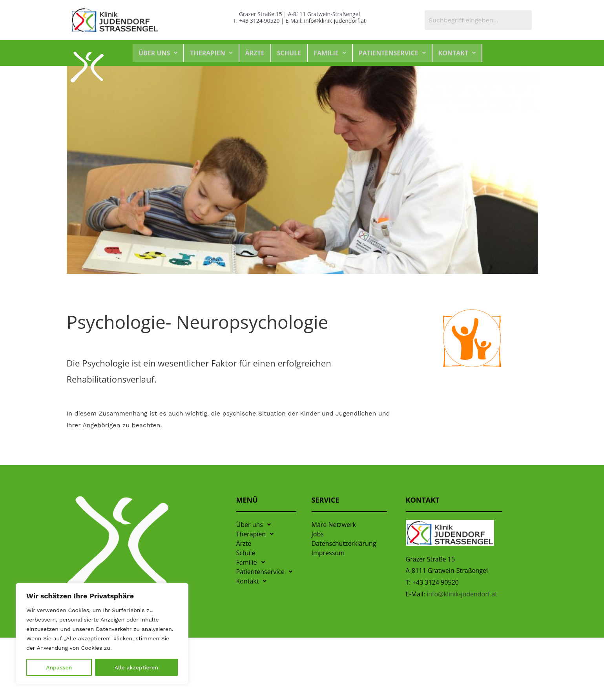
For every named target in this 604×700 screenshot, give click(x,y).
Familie (330, 53)
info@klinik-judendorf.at (335, 21)
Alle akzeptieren (136, 667)
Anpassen (59, 667)
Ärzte (255, 53)
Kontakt (457, 53)
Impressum (328, 553)
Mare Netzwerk (334, 525)
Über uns (158, 53)
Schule (289, 53)
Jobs (318, 534)
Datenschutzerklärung (344, 543)
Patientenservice (392, 53)
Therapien (211, 53)
